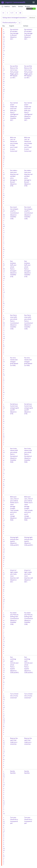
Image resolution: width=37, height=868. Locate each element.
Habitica (7, 6)
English (12, 26)
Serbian (21, 6)
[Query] (32, 18)
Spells (14, 6)
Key (4, 26)
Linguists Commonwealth (13, 2)
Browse (27, 6)
